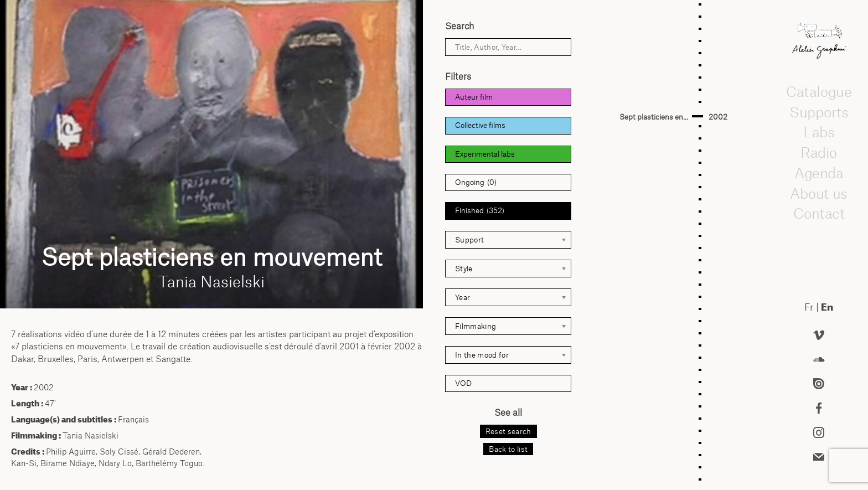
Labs (819, 132)
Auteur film (474, 97)
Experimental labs (485, 154)
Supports (819, 112)
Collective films (480, 125)
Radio (819, 152)
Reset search (508, 431)
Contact (818, 213)
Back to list (508, 449)
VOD (463, 383)
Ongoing (476, 182)
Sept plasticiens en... (654, 117)
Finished (480, 211)
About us (819, 193)
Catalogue (819, 91)
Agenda (819, 173)
